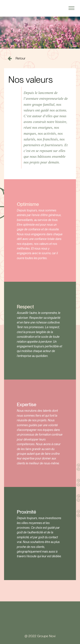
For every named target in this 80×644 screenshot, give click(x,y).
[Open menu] (71, 8)
